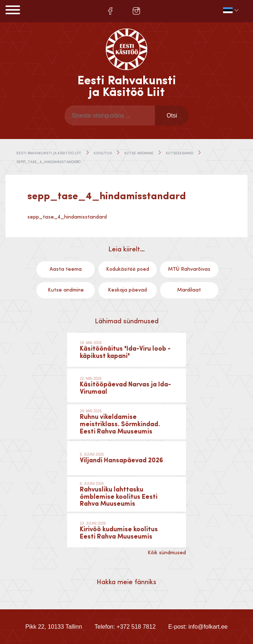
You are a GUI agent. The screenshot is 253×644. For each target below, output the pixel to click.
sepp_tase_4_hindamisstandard (67, 217)
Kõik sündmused (167, 553)
